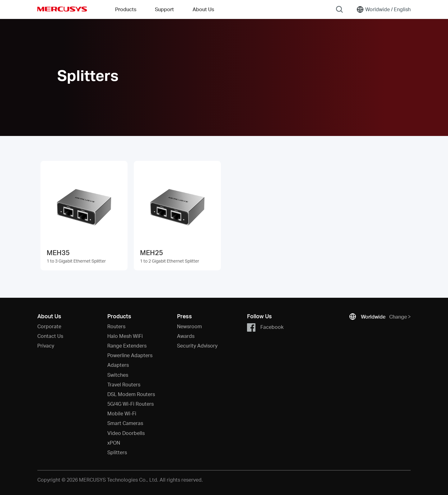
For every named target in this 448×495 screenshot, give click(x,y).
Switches (118, 375)
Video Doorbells (126, 433)
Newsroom (189, 326)
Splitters (117, 452)
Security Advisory (197, 346)
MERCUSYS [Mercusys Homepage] (62, 9)
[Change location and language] (383, 9)
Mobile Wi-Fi (122, 413)
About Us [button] (203, 9)
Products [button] (126, 9)
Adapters (118, 365)
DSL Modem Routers (131, 394)
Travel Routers (124, 384)
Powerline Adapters (130, 355)
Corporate (49, 326)
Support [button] (164, 9)
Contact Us (50, 336)
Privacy (46, 346)
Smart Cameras (125, 423)
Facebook (265, 327)
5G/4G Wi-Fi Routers (131, 404)
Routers (116, 326)
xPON (114, 443)
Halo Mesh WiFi (125, 336)
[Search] (339, 9)
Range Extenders (127, 346)
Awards (186, 336)
